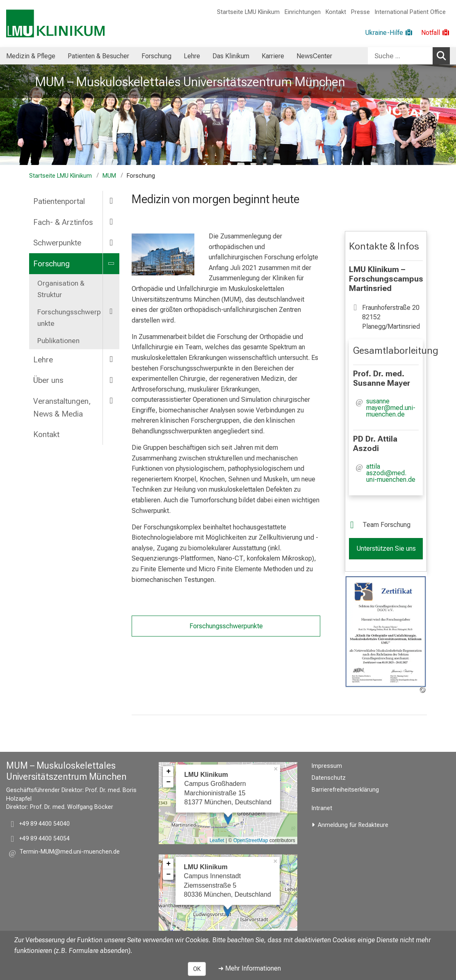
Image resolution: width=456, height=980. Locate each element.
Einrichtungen (303, 12)
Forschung (156, 56)
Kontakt (336, 12)
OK (197, 969)
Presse (360, 12)
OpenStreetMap (251, 840)
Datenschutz (329, 778)
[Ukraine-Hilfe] (389, 33)
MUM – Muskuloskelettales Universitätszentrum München (190, 82)
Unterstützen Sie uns (386, 548)
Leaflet (217, 840)
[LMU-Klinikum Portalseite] (55, 24)
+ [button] (168, 772)
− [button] (168, 782)
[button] (392, 408)
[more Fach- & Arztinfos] (111, 222)
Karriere (273, 56)
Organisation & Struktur (61, 289)
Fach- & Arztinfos (63, 222)
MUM (109, 176)
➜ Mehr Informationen (250, 968)
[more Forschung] (111, 263)
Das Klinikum (231, 56)
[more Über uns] (111, 380)
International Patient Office (410, 12)
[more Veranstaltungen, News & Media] (111, 401)
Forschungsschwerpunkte (69, 318)
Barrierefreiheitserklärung (345, 790)
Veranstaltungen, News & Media (62, 408)
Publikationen (58, 341)
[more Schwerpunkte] (111, 242)
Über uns (48, 380)
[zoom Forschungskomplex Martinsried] (163, 254)
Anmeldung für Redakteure (353, 825)
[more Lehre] (111, 359)
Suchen (443, 55)
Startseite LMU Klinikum (248, 12)
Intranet (322, 808)
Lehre (192, 56)
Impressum (327, 766)
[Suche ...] (400, 56)
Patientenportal (59, 201)
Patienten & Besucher (98, 56)
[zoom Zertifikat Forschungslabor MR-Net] (386, 633)
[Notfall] (435, 33)
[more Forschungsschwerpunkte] (111, 311)
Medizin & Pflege (31, 56)
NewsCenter (314, 56)
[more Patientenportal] (111, 201)
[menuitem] (31, 56)
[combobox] (409, 56)
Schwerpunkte (57, 243)
